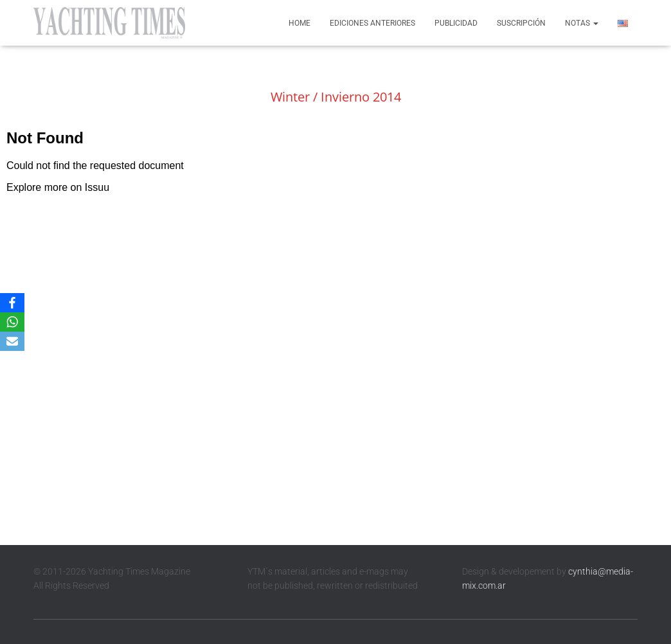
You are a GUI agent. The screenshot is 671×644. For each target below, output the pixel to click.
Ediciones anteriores (372, 23)
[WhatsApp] (12, 322)
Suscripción (521, 23)
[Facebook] (12, 303)
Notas (582, 23)
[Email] (12, 341)
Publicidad (456, 23)
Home (300, 23)
